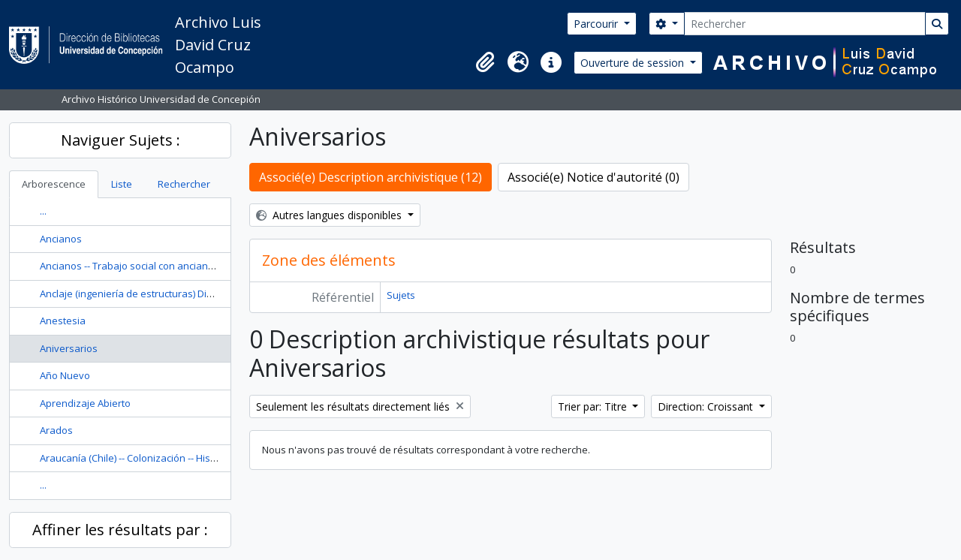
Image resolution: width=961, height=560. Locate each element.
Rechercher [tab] (184, 184)
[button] (485, 62)
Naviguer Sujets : (121, 140)
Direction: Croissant (707, 406)
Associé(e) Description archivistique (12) (371, 177)
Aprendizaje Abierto (85, 403)
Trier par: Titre (594, 406)
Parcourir (597, 24)
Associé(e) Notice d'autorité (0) (593, 177)
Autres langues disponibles (330, 215)
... (43, 211)
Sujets (401, 295)
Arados (56, 430)
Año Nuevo (65, 375)
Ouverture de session (634, 63)
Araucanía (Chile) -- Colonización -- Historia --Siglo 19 (157, 458)
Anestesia (63, 321)
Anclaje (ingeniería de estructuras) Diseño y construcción (169, 294)
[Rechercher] (805, 24)
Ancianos (61, 239)
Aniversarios (69, 348)
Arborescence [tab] (54, 184)
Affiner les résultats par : (120, 530)
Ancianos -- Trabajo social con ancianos (130, 266)
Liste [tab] (122, 184)
